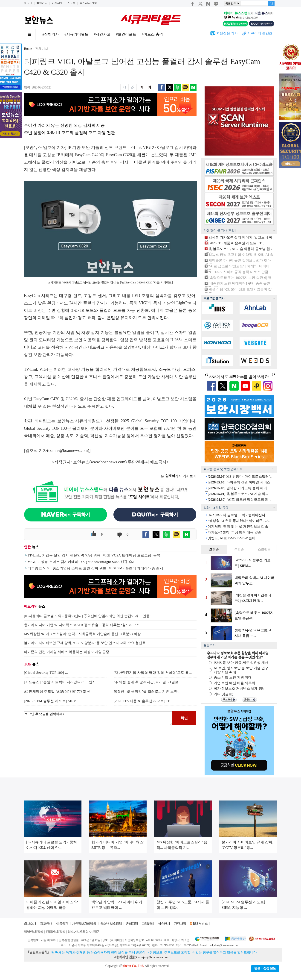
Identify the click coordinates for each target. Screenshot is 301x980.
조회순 (214, 549)
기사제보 (57, 3)
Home (28, 49)
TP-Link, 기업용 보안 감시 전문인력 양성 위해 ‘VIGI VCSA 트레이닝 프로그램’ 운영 (94, 555)
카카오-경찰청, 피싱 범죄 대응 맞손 (234, 532)
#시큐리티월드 (76, 34)
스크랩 (71, 3)
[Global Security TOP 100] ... (46, 673)
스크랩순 (264, 549)
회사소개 (30, 924)
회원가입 (42, 3)
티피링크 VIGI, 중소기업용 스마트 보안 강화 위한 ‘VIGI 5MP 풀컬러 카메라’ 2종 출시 (95, 568)
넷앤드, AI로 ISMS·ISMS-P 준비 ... (233, 538)
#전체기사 (51, 34)
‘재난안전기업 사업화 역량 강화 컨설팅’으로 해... (153, 673)
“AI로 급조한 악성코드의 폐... (239, 500)
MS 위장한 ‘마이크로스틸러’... (240, 477)
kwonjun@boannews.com (152, 957)
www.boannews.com (108, 462)
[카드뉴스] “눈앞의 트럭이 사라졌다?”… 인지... (61, 682)
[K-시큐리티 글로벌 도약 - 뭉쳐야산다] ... (239, 515)
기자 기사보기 (178, 476)
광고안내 (46, 924)
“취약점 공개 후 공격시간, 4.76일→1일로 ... (148, 682)
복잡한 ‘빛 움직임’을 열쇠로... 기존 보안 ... (148, 692)
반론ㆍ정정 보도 (265, 969)
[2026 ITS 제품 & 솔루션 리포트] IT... (143, 701)
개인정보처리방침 (84, 924)
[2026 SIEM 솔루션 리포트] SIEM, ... (53, 701)
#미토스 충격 (152, 34)
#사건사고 (102, 34)
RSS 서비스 (200, 924)
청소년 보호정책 (111, 924)
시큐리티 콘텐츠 (260, 33)
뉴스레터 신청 (88, 3)
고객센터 (148, 924)
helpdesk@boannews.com (224, 945)
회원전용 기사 (227, 33)
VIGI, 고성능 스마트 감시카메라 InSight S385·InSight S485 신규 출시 (82, 562)
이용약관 (62, 924)
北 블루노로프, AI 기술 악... (238, 494)
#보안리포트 (126, 34)
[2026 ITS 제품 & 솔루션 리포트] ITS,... (238, 243)
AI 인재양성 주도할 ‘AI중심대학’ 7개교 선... (59, 692)
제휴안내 (164, 924)
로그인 (28, 3)
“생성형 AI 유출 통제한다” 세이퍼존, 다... (239, 521)
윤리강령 (132, 924)
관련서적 (180, 924)
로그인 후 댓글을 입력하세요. (98, 718)
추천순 (239, 549)
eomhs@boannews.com (68, 450)
